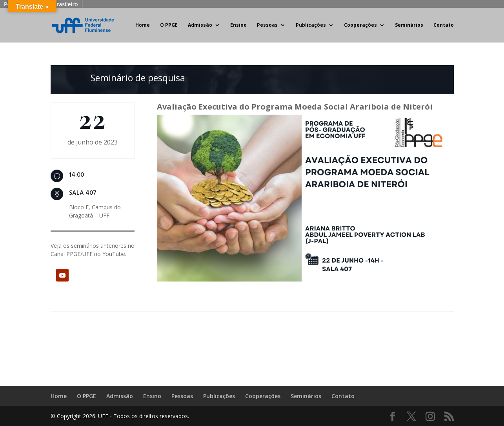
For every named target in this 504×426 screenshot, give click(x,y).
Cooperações (360, 25)
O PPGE (169, 25)
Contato (444, 25)
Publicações (311, 25)
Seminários (409, 25)
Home (143, 25)
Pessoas (267, 25)
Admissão (200, 25)
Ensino (238, 25)
